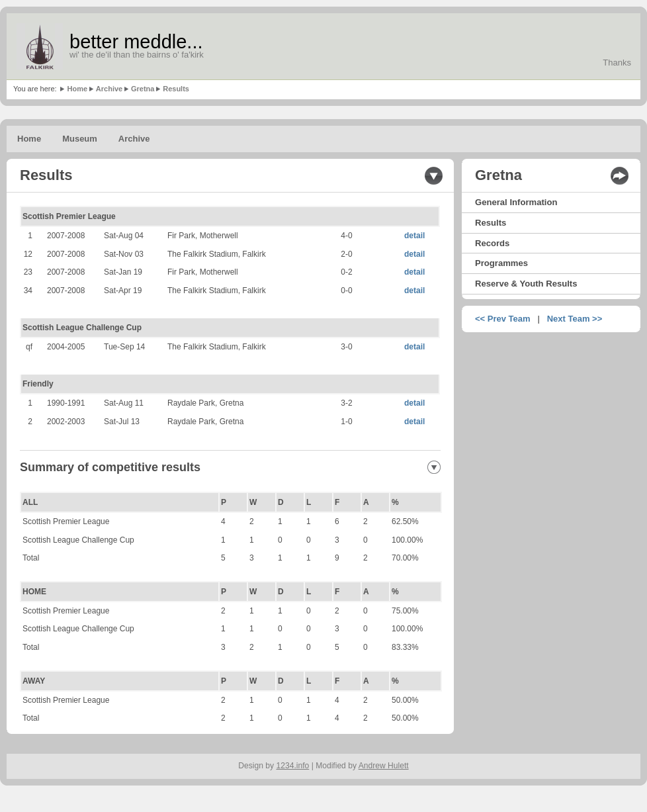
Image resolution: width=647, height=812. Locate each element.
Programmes (501, 263)
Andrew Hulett (384, 766)
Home (77, 89)
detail (414, 236)
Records (492, 243)
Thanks (617, 63)
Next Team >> (575, 319)
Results (176, 89)
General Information (516, 202)
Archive (109, 89)
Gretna (143, 89)
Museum (80, 139)
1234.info (293, 766)
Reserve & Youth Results (526, 284)
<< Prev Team (503, 319)
